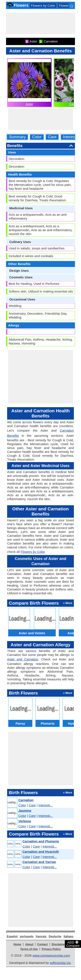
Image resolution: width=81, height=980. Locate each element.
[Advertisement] (41, 23)
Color (37, 137)
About (29, 944)
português (27, 936)
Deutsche (55, 936)
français (41, 936)
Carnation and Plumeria (41, 841)
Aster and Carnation (23, 659)
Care (52, 137)
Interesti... (46, 805)
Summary (17, 137)
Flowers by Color (43, 5)
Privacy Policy (51, 949)
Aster (29, 104)
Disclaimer (59, 944)
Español (12, 936)
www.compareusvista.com (51, 955)
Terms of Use (29, 949)
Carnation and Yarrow (39, 862)
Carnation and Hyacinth (41, 852)
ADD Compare (73, 944)
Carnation (26, 800)
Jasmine (25, 811)
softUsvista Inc (60, 963)
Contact (42, 944)
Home (17, 944)
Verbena (25, 821)
